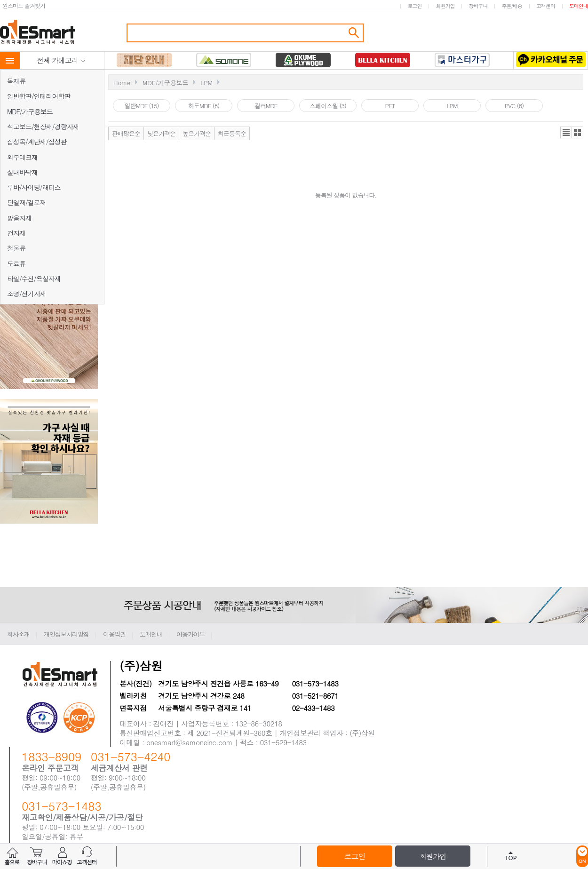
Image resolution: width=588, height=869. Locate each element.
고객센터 (546, 6)
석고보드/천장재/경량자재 (43, 127)
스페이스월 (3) (328, 106)
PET (390, 106)
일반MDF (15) (142, 106)
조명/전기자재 (27, 294)
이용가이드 (191, 634)
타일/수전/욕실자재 (34, 279)
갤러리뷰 (577, 132)
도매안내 (579, 6)
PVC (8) (514, 106)
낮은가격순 (161, 133)
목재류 (16, 81)
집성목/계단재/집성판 (37, 142)
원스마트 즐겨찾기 (24, 5)
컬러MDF (266, 106)
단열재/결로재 (27, 202)
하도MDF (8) (204, 106)
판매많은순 (126, 133)
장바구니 (478, 6)
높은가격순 (197, 133)
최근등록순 (232, 133)
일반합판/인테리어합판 (39, 96)
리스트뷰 (566, 132)
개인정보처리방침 (66, 634)
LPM (207, 83)
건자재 (16, 233)
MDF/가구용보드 (30, 112)
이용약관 (114, 634)
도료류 (16, 263)
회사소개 (18, 634)
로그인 (414, 6)
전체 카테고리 (61, 60)
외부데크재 (22, 157)
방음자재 (19, 218)
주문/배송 (512, 6)
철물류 (16, 248)
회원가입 (445, 6)
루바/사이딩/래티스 (34, 187)
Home (122, 83)
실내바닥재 (22, 172)
